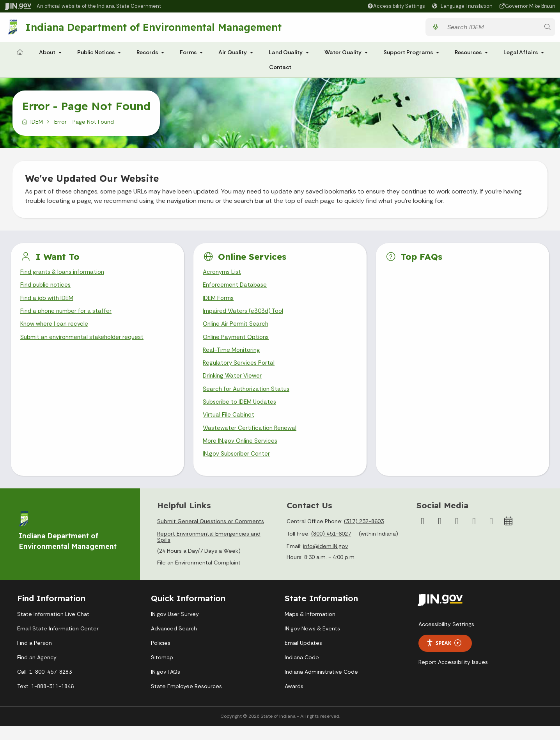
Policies (161, 657)
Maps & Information (310, 628)
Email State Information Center (58, 642)
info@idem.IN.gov (325, 561)
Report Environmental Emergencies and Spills (209, 551)
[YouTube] (457, 536)
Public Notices (96, 55)
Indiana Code (302, 671)
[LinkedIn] (474, 536)
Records (147, 55)
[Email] (491, 536)
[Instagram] (440, 536)
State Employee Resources (186, 700)
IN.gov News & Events (312, 642)
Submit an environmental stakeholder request (85, 344)
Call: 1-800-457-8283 (44, 686)
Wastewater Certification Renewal (251, 440)
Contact (280, 70)
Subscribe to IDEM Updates (242, 413)
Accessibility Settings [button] (446, 638)
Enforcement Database (236, 289)
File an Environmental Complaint (199, 577)
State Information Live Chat (53, 628)
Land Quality (286, 55)
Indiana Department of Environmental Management (155, 28)
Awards (294, 700)
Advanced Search (174, 642)
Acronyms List (223, 276)
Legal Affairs (521, 55)
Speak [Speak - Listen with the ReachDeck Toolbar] (444, 657)
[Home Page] (20, 56)
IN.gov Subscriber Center (237, 468)
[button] (396, 6)
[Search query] (491, 29)
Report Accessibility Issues (453, 676)
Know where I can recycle (56, 331)
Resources (468, 55)
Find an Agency (37, 671)
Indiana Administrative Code (321, 686)
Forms (188, 55)
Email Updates (303, 657)
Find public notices (47, 289)
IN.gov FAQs (166, 686)
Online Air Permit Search (237, 331)
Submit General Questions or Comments (211, 536)
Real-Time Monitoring (233, 358)
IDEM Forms (219, 303)
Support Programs (408, 55)
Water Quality (343, 55)
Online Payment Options (238, 344)
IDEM (37, 125)
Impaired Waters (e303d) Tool (245, 317)
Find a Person (35, 657)
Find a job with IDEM (49, 303)
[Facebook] (423, 536)
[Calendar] (509, 536)
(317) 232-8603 (364, 536)
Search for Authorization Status (248, 399)
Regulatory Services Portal (240, 372)
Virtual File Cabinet (229, 427)
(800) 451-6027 (331, 548)
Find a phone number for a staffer (68, 317)
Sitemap (162, 671)
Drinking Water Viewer (234, 386)
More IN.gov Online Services (241, 454)
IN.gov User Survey (175, 628)
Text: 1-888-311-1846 (45, 700)
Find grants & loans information (65, 276)
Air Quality (233, 55)
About (47, 55)
